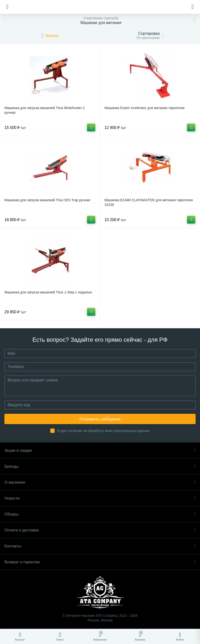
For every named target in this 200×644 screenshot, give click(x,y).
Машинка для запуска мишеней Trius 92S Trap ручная (47, 200)
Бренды (100, 466)
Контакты (100, 546)
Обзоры (100, 514)
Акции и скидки (100, 450)
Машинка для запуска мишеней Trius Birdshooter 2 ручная (44, 110)
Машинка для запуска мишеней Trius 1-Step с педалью (48, 292)
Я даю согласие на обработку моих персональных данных (103, 431)
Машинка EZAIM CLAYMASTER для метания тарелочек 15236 (149, 202)
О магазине (100, 482)
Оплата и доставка (100, 530)
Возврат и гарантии (100, 562)
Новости (100, 498)
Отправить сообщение (100, 419)
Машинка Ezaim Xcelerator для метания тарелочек (144, 108)
